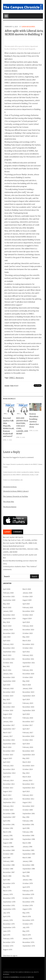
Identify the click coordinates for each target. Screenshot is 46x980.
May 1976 (26, 913)
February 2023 (8, 644)
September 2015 (29, 755)
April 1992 (7, 821)
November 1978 (9, 898)
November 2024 (9, 615)
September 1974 (29, 946)
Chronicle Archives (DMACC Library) (16, 491)
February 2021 (28, 670)
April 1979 (26, 887)
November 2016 (9, 740)
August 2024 (27, 618)
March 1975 (27, 935)
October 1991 (8, 828)
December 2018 (9, 707)
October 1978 (28, 898)
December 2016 (28, 736)
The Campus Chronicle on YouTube (16, 496)
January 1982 (27, 880)
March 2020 (27, 685)
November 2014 (9, 769)
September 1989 (29, 854)
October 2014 (28, 769)
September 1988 (29, 869)
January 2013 (8, 799)
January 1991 (8, 835)
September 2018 (29, 710)
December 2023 (28, 630)
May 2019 (6, 699)
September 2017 (9, 729)
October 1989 (8, 854)
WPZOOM (31, 977)
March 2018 (7, 718)
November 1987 (9, 872)
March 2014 (27, 777)
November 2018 (28, 707)
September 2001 (29, 813)
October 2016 (28, 740)
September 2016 (9, 744)
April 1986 (26, 872)
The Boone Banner (10, 507)
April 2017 (26, 729)
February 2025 (28, 607)
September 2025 (9, 600)
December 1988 (9, 865)
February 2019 (28, 703)
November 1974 (28, 942)
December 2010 (28, 806)
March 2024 (7, 626)
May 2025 (6, 604)
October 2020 (28, 677)
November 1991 (28, 824)
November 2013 (28, 784)
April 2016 (26, 744)
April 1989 (7, 858)
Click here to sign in (10, 956)
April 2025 (26, 604)
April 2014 (7, 777)
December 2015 (9, 751)
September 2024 (9, 618)
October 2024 (28, 615)
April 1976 (7, 916)
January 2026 (27, 593)
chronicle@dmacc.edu (17, 480)
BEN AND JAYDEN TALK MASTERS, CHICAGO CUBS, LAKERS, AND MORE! (22, 426)
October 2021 (8, 663)
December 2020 (28, 674)
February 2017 (28, 733)
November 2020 (9, 677)
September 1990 (29, 839)
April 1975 (7, 935)
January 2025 (8, 611)
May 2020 (26, 681)
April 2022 (26, 652)
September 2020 (9, 681)
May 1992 (26, 817)
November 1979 (9, 883)
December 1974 (9, 942)
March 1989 (27, 858)
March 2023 (27, 641)
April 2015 (7, 762)
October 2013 (8, 788)
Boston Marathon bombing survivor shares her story (34, 420)
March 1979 (7, 891)
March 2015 (27, 762)
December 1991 (9, 824)
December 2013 (9, 784)
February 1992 (28, 821)
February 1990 (8, 847)
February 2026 (8, 593)
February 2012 (8, 806)
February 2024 (28, 626)
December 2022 (28, 644)
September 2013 (29, 788)
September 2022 (9, 652)
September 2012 (9, 802)
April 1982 (7, 880)
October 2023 (28, 633)
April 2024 (26, 622)
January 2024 (8, 630)
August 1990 (8, 843)
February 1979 (28, 891)
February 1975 (8, 939)
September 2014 (9, 773)
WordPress (15, 977)
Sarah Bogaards (28, 27)
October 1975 (28, 924)
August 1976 (27, 909)
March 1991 (7, 832)
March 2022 (7, 655)
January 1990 (27, 847)
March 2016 (7, 747)
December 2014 (28, 766)
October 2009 (28, 810)
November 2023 (9, 633)
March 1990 (27, 843)
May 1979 (6, 887)
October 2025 (28, 596)
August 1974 (8, 950)
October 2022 (28, 648)
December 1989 (9, 850)
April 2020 (7, 685)
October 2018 (8, 710)
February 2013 (28, 795)
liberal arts (20, 378)
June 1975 (7, 931)
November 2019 (28, 692)
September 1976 (9, 909)
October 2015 (8, 755)
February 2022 (28, 655)
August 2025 (27, 600)
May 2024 (6, 622)
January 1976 (8, 920)
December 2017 (28, 722)
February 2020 (8, 688)
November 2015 (28, 751)
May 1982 (26, 876)
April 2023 (7, 641)
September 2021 (29, 663)
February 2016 (28, 747)
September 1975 (9, 927)
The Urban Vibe (9, 502)
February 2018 (28, 718)
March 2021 (7, 670)
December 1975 (28, 920)
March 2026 (27, 589)
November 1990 (28, 835)
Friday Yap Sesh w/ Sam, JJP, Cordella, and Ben (20, 540)
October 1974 (8, 946)
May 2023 (26, 637)
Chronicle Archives (10, 487)
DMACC (12, 378)
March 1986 (7, 876)
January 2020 (27, 688)
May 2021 (6, 666)
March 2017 (7, 733)
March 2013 (7, 795)
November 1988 (28, 865)
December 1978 (28, 894)
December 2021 (9, 659)
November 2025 (9, 596)
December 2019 (9, 692)
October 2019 (8, 696)
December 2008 (9, 813)
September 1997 (9, 817)
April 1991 (26, 828)
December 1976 (28, 902)
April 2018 (26, 714)
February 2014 (8, 780)
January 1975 (27, 939)
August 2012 (27, 802)
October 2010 (8, 810)
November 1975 (9, 924)
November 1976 (9, 905)
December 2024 (28, 611)
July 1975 (26, 927)
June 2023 (7, 637)
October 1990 (8, 839)
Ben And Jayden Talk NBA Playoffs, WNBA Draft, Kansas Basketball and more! (9, 427)
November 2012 (28, 799)
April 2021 (26, 666)
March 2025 (7, 607)
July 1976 (6, 913)
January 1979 (8, 894)
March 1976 (27, 916)
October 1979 (28, 883)
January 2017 (8, 736)
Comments (17, 532)
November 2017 (9, 725)
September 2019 (29, 696)
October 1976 (28, 905)
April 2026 (7, 589)
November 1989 (28, 850)
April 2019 (26, 699)
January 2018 (8, 722)
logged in (16, 457)
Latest (7, 532)
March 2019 (7, 703)
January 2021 (8, 674)
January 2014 (27, 780)
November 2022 (9, 648)
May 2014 (26, 773)
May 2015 (26, 758)
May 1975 (26, 931)
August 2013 (8, 791)
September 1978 (9, 902)
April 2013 (26, 791)
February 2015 (8, 766)
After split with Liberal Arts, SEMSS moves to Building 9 (24, 33)
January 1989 (27, 861)
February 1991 (28, 832)
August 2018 (8, 714)
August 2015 (8, 758)
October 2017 (28, 725)
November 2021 (28, 659)
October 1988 (8, 869)
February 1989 (8, 861)
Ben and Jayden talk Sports (13, 537)
